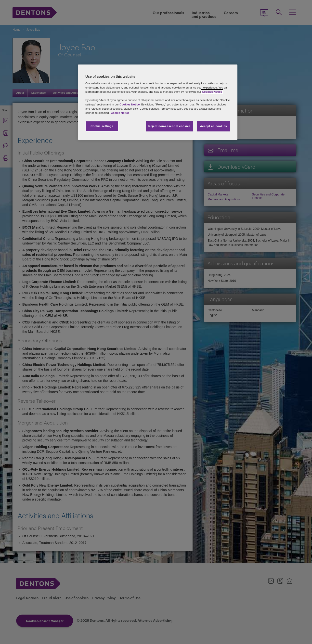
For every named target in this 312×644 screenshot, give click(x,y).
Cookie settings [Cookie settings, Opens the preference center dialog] (102, 126)
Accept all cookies (214, 126)
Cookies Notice (212, 92)
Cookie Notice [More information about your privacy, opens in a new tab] (120, 113)
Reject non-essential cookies (169, 126)
